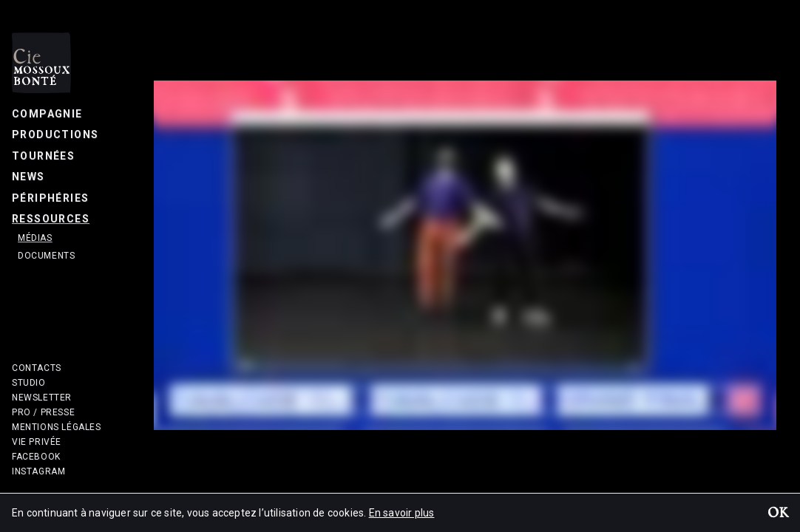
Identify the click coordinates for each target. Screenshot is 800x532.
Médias (35, 238)
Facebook (36, 457)
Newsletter (42, 398)
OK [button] (778, 514)
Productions (55, 134)
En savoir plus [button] (402, 513)
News (28, 177)
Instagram (38, 471)
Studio (29, 383)
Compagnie (47, 114)
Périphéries (50, 198)
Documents (46, 256)
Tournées (43, 156)
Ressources (51, 219)
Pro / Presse (43, 412)
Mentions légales (57, 427)
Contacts (37, 368)
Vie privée (37, 442)
